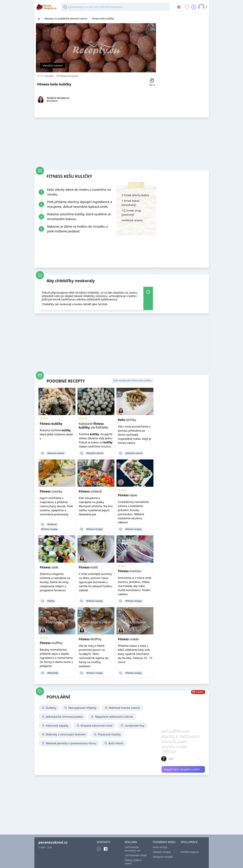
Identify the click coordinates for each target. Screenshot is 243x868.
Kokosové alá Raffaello (94, 426)
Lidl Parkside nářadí (136, 855)
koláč (88, 567)
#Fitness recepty (49, 529)
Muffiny (90, 639)
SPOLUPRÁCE (189, 842)
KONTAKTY (104, 842)
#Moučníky (53, 673)
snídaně (90, 491)
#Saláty (51, 601)
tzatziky (51, 491)
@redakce (52, 101)
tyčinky (127, 420)
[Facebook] (106, 849)
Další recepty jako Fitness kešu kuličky (132, 381)
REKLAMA (131, 842)
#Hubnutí (52, 524)
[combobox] (115, 7)
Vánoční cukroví (53, 66)
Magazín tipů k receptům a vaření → (183, 769)
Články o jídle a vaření (133, 862)
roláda (128, 639)
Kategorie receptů (163, 857)
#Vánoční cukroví (56, 453)
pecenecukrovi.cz (53, 842)
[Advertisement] (183, 65)
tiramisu (130, 571)
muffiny (51, 643)
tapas (128, 495)
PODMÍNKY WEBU (164, 842)
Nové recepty (160, 847)
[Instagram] (99, 849)
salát (49, 567)
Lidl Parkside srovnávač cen (133, 849)
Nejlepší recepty (162, 852)
